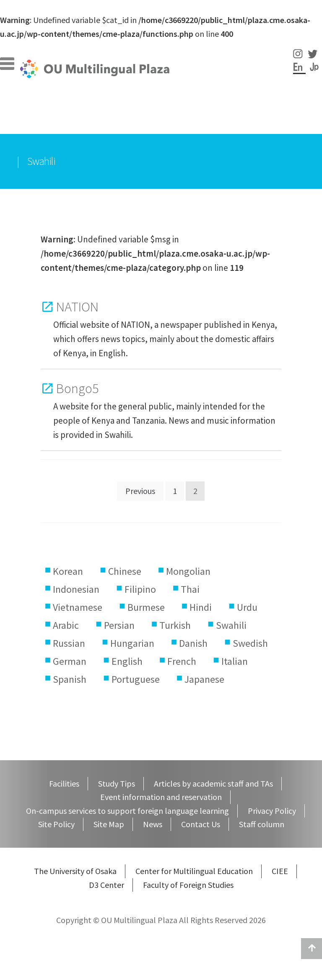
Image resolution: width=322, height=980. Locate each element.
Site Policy (56, 824)
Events (243, 105)
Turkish (175, 625)
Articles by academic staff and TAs (213, 783)
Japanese (204, 679)
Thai (190, 589)
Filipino (140, 589)
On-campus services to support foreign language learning (127, 811)
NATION (77, 307)
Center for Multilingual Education (194, 871)
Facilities (49, 105)
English (127, 661)
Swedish (250, 643)
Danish (193, 643)
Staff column (190, 105)
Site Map (109, 824)
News (153, 824)
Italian (235, 661)
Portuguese (136, 679)
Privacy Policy (272, 811)
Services (130, 119)
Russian (69, 643)
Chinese (125, 571)
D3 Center (106, 885)
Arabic (66, 625)
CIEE (280, 871)
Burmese (146, 607)
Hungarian (132, 643)
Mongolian (188, 571)
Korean (68, 571)
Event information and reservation (161, 797)
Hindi (201, 607)
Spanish (70, 679)
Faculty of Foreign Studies (188, 885)
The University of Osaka (75, 871)
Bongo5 (78, 388)
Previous (140, 491)
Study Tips (116, 105)
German (70, 661)
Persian (119, 625)
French (182, 661)
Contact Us (201, 824)
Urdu (247, 607)
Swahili (231, 625)
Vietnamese (78, 607)
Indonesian (76, 589)
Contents (179, 119)
